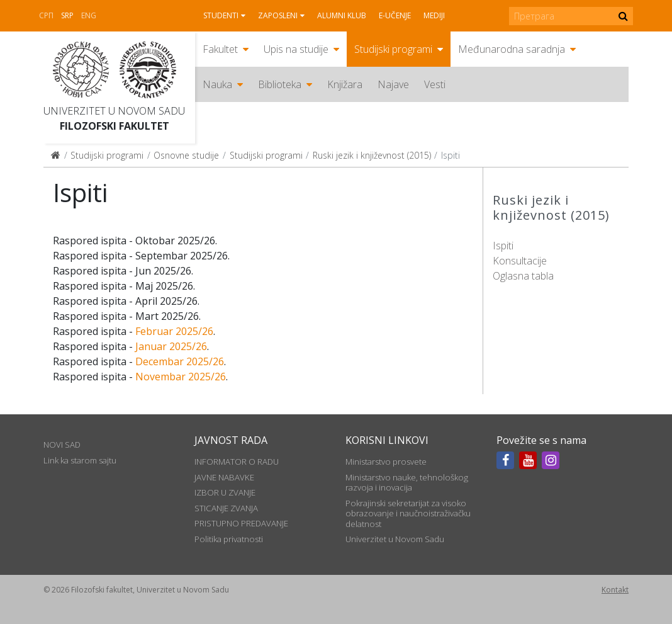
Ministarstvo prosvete (386, 462)
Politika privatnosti (229, 539)
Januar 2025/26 (171, 346)
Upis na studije (296, 49)
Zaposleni (278, 15)
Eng (89, 15)
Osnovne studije (186, 155)
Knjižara (345, 84)
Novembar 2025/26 (181, 377)
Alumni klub (342, 15)
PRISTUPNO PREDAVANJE (241, 523)
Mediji (434, 15)
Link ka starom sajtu (80, 460)
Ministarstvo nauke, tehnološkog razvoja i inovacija (407, 482)
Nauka (217, 84)
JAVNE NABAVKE (224, 477)
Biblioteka (280, 84)
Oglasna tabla (523, 276)
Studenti (221, 15)
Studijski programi (393, 49)
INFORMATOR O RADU (237, 462)
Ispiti (503, 246)
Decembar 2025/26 (180, 361)
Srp (67, 15)
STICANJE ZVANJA (226, 508)
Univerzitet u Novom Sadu (114, 111)
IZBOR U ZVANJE (225, 492)
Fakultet (220, 49)
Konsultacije (520, 261)
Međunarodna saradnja (512, 49)
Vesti (435, 84)
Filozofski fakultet (115, 126)
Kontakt (615, 590)
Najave (393, 84)
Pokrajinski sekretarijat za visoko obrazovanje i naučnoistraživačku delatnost (408, 513)
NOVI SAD (62, 445)
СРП (46, 15)
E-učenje (395, 15)
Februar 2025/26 (174, 331)
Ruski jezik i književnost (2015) (372, 155)
